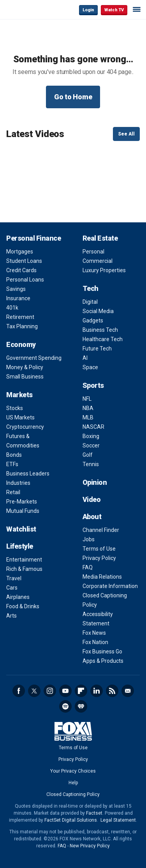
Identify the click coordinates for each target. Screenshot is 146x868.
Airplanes (18, 597)
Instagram (50, 691)
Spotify (65, 706)
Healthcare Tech (103, 339)
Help (73, 783)
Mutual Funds (23, 511)
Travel (14, 578)
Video (92, 499)
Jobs (89, 539)
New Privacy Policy (90, 846)
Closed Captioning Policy (73, 794)
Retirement (20, 317)
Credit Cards (21, 270)
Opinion (95, 482)
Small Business (25, 377)
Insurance (18, 298)
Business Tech (100, 330)
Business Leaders (28, 474)
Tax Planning (22, 326)
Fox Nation (95, 642)
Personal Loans (25, 280)
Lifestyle (20, 546)
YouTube (65, 691)
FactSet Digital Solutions (71, 820)
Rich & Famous (24, 569)
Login (88, 10)
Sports (93, 385)
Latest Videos (35, 134)
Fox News (94, 633)
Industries (18, 483)
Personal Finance (33, 238)
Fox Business (32, 10)
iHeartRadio (81, 706)
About (92, 517)
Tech (91, 288)
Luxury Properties (104, 270)
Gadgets (93, 320)
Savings (16, 289)
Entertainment (24, 560)
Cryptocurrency (25, 427)
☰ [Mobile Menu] (137, 9)
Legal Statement (118, 820)
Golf (88, 455)
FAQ (88, 567)
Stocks (15, 408)
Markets (19, 395)
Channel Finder (101, 530)
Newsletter (128, 691)
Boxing (91, 436)
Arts (11, 616)
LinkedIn (97, 691)
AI (85, 358)
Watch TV (114, 10)
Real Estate (100, 238)
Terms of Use (99, 549)
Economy (21, 344)
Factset (94, 813)
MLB (88, 417)
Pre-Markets (22, 502)
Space (90, 367)
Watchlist (21, 529)
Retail (13, 492)
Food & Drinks (23, 606)
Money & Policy (25, 367)
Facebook (19, 691)
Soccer (91, 445)
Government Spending (34, 358)
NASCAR (93, 427)
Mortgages (20, 252)
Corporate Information (110, 586)
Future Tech (97, 349)
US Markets (20, 417)
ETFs (12, 464)
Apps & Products (103, 661)
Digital (90, 302)
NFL (87, 399)
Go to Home (73, 97)
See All (126, 134)
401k (12, 308)
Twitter (34, 691)
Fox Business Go (102, 651)
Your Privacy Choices (73, 771)
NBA (88, 408)
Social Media (98, 311)
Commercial (98, 261)
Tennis (91, 464)
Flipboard (81, 691)
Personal (93, 252)
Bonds (14, 455)
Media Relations (102, 577)
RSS (112, 691)
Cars (12, 588)
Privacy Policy (99, 558)
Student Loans (24, 261)
